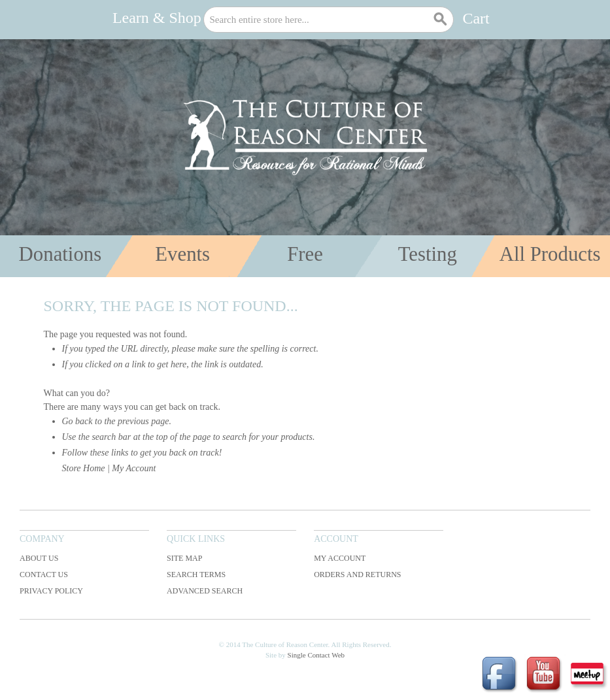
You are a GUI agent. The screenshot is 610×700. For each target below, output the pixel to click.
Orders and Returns (357, 575)
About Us (39, 558)
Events (182, 254)
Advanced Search (205, 591)
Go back (77, 421)
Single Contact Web (316, 655)
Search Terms (196, 575)
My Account (134, 468)
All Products (550, 254)
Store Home (84, 468)
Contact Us (44, 575)
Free (305, 254)
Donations (60, 254)
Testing (428, 254)
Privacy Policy (51, 591)
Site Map (184, 558)
